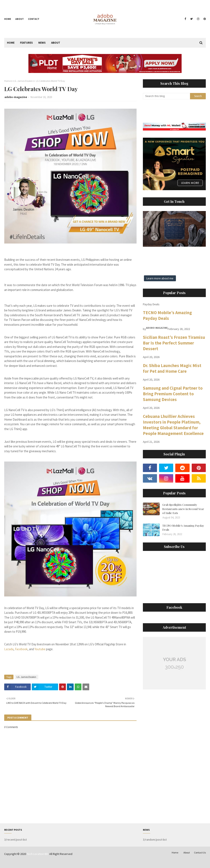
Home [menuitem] (11, 43)
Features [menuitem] (26, 43)
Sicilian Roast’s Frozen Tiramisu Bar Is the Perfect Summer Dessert (174, 343)
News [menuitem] (42, 43)
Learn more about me (160, 278)
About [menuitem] (56, 43)
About (20, 19)
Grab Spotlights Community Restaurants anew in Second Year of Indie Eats (183, 509)
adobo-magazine (16, 97)
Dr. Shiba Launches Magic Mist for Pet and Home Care (172, 368)
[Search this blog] (166, 96)
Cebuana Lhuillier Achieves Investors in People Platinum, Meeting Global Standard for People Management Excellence (173, 425)
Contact (34, 19)
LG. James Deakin (23, 81)
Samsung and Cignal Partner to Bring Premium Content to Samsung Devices (173, 394)
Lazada (9, 649)
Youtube (40, 649)
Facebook (21, 649)
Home (8, 19)
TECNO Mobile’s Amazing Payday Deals (167, 315)
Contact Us (200, 853)
